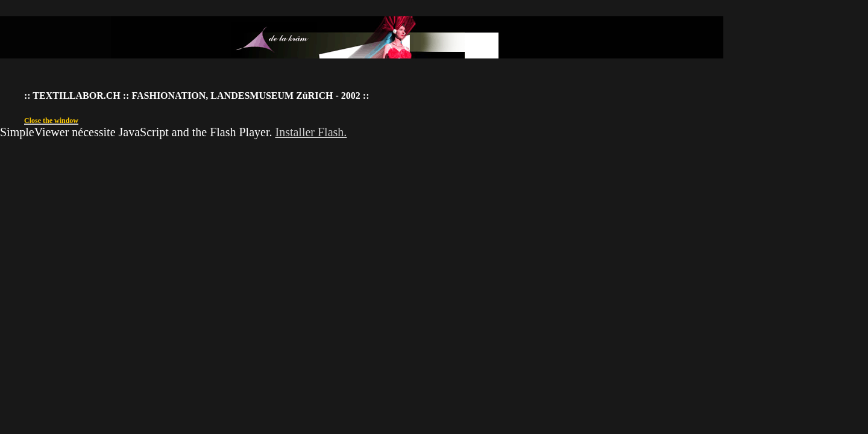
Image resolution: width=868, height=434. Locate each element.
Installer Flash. (311, 132)
